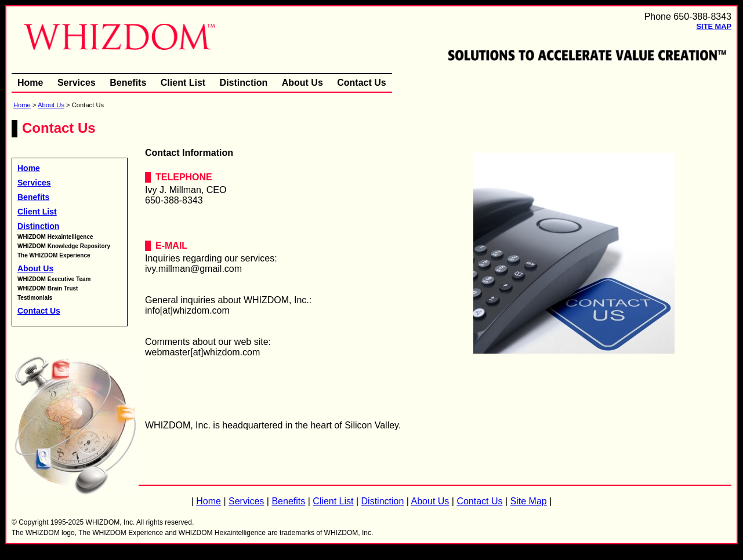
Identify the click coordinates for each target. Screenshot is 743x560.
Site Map (714, 26)
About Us (302, 83)
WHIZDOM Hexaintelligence (55, 237)
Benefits (128, 83)
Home (30, 83)
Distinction (244, 83)
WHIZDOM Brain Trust (48, 288)
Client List (183, 83)
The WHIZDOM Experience (54, 255)
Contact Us (361, 83)
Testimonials (35, 298)
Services (77, 83)
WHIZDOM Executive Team (54, 279)
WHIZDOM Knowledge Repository (64, 246)
